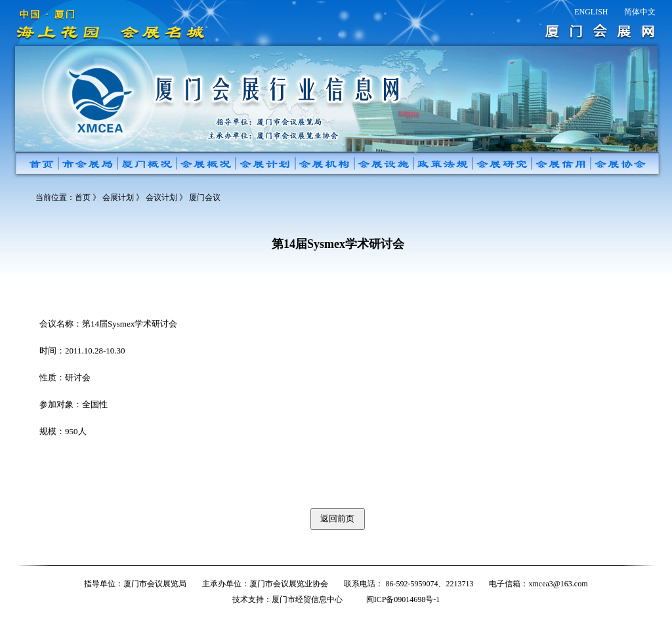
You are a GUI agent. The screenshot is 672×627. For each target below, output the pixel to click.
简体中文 (640, 12)
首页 (83, 197)
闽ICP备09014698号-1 (403, 599)
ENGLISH (591, 12)
